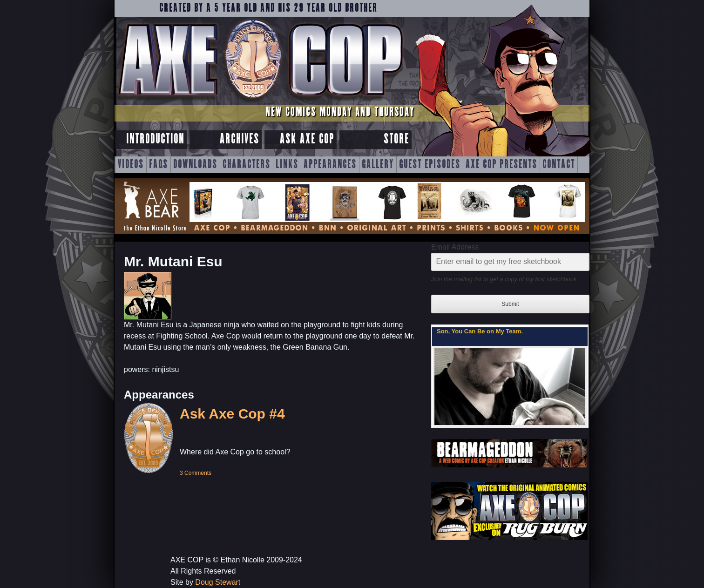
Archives (240, 139)
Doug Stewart (218, 582)
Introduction (155, 139)
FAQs (159, 165)
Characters (247, 165)
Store (396, 139)
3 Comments (196, 473)
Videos (131, 165)
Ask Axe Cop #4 (232, 414)
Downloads (195, 165)
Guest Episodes (430, 165)
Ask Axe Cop (307, 139)
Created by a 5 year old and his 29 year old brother (268, 8)
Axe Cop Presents (501, 165)
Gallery (378, 165)
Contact (559, 165)
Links (287, 165)
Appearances (330, 165)
